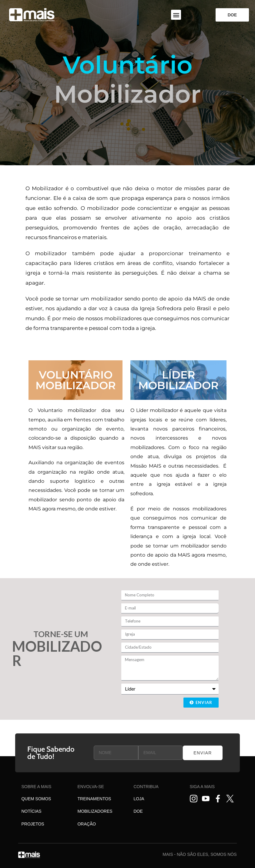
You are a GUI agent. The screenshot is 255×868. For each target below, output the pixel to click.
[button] (176, 15)
